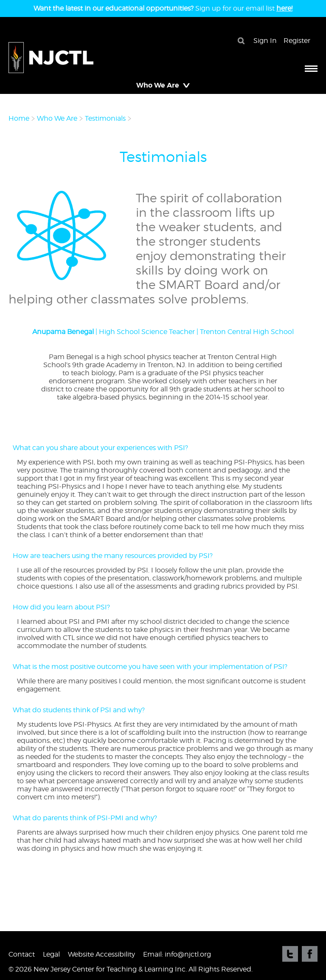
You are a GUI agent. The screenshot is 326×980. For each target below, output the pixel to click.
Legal (51, 954)
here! (284, 8)
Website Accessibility (101, 954)
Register (297, 41)
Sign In (265, 41)
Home (19, 118)
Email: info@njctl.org (177, 954)
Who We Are (57, 118)
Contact (22, 954)
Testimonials (105, 118)
